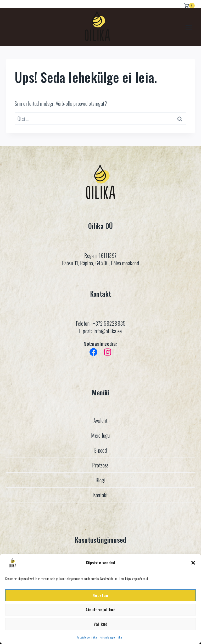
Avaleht (100, 420)
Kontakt (101, 495)
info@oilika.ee (107, 331)
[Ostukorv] (189, 4)
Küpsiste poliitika (87, 637)
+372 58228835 (109, 323)
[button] (193, 563)
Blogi (100, 480)
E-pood (101, 450)
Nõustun (100, 595)
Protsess (100, 465)
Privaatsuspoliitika (111, 637)
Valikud (101, 624)
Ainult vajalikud (101, 610)
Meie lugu (100, 435)
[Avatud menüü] (189, 27)
